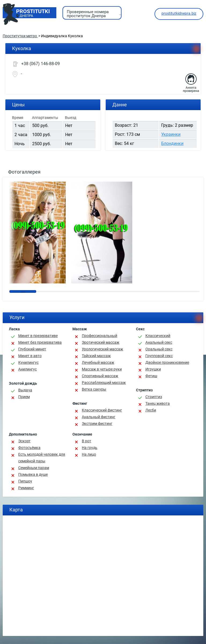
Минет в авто (30, 356)
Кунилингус (28, 362)
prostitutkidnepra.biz (179, 13)
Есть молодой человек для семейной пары (42, 458)
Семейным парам (34, 468)
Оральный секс (159, 349)
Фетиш (151, 376)
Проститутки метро (20, 36)
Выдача (25, 390)
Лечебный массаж (98, 362)
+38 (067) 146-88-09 (41, 64)
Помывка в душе (33, 474)
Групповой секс (159, 356)
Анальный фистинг (99, 417)
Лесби (151, 410)
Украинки (171, 134)
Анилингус (27, 369)
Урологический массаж (102, 349)
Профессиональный (100, 336)
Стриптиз (154, 397)
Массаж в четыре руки (102, 369)
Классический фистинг (102, 410)
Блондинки (172, 143)
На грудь (90, 448)
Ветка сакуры (94, 389)
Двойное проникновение (167, 362)
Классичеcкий (158, 336)
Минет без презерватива (40, 342)
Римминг (26, 488)
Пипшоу (25, 481)
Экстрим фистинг (97, 424)
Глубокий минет (32, 349)
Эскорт (24, 441)
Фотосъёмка (29, 448)
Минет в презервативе (38, 336)
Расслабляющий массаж (104, 383)
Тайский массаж (96, 356)
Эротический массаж (101, 342)
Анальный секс (159, 342)
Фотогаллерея (24, 172)
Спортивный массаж (100, 376)
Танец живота (158, 403)
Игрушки (153, 369)
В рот (87, 441)
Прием (24, 397)
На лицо (89, 454)
